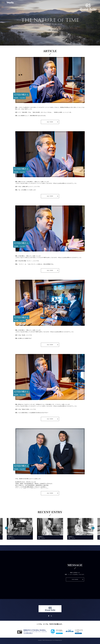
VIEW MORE (75, 579)
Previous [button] (7, 528)
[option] (20, 529)
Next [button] (93, 528)
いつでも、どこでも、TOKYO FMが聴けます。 (50, 624)
